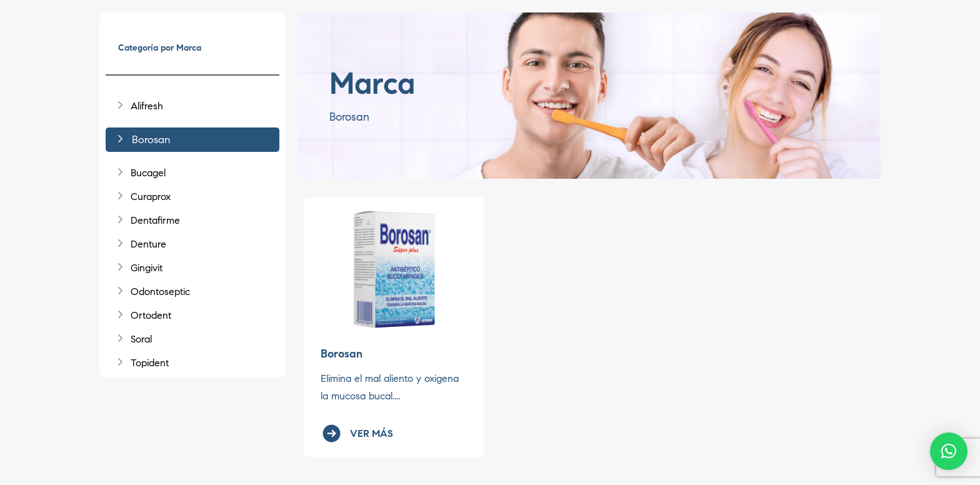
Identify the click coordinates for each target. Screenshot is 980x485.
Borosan (342, 354)
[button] (949, 451)
